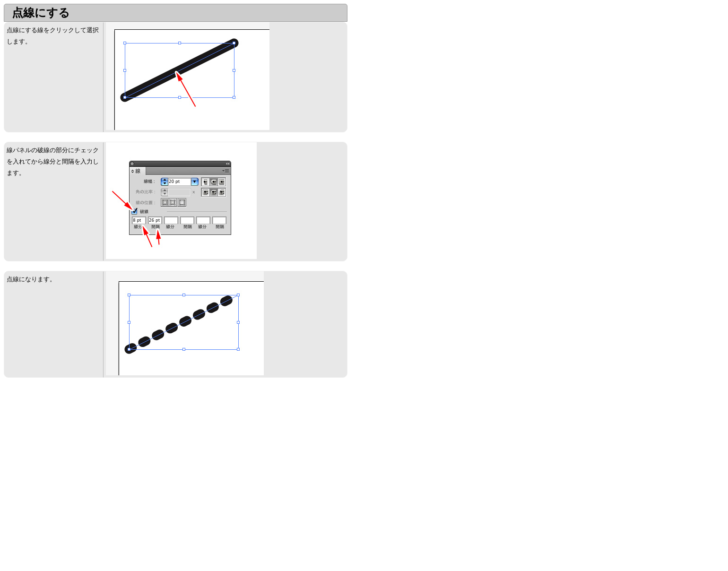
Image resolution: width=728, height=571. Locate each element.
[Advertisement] (83, 453)
